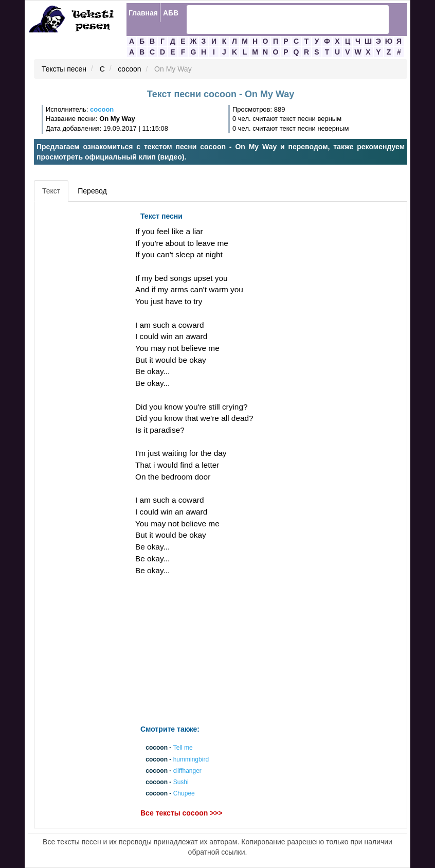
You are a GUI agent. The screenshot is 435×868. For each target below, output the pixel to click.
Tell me (183, 748)
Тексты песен (64, 69)
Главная (143, 13)
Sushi (181, 782)
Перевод (92, 191)
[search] (274, 20)
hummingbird (191, 759)
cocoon (129, 69)
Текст (51, 191)
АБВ (171, 13)
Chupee (184, 794)
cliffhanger (187, 771)
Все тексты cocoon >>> (182, 813)
